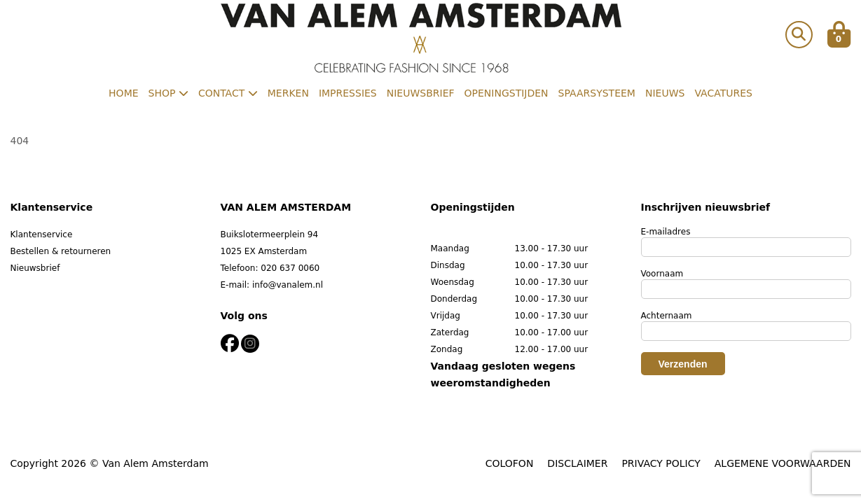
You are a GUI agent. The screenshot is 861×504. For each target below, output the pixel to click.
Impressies (348, 93)
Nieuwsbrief (421, 93)
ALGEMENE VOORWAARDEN (783, 463)
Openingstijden (507, 93)
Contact (228, 93)
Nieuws (665, 93)
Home (123, 93)
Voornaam (662, 274)
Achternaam (667, 316)
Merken (288, 93)
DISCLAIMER (577, 463)
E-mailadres (666, 232)
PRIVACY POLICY (661, 463)
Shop (168, 93)
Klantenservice (42, 234)
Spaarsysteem (597, 93)
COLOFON (510, 463)
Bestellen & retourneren (61, 251)
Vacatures (723, 93)
